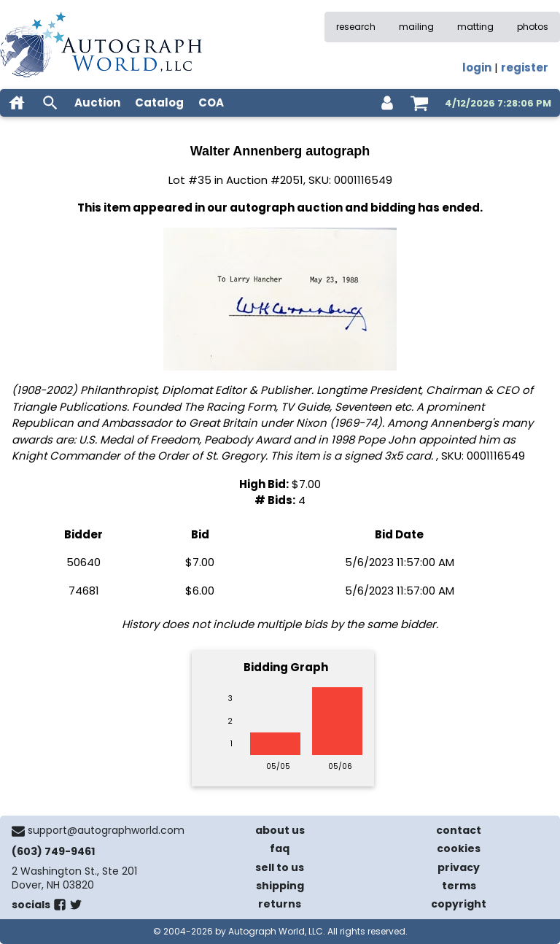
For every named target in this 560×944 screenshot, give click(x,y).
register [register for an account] (525, 67)
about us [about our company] (280, 830)
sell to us (280, 867)
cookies (459, 848)
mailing (416, 27)
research (356, 27)
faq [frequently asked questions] (280, 848)
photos (533, 27)
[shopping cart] (419, 103)
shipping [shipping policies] (280, 886)
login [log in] (477, 67)
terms (459, 886)
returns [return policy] (280, 904)
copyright (459, 904)
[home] (17, 103)
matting (475, 27)
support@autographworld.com (106, 830)
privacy (459, 867)
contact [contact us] (459, 830)
